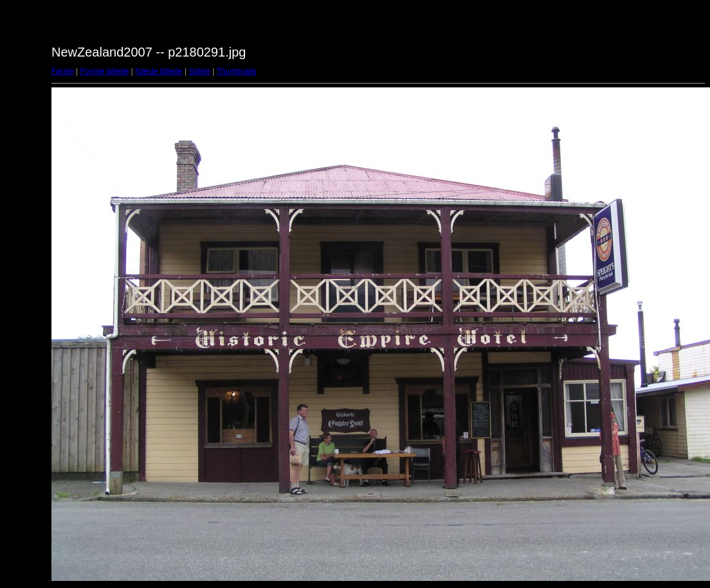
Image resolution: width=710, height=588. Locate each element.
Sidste (199, 71)
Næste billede (159, 71)
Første (63, 71)
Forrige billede (104, 71)
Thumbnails (236, 71)
